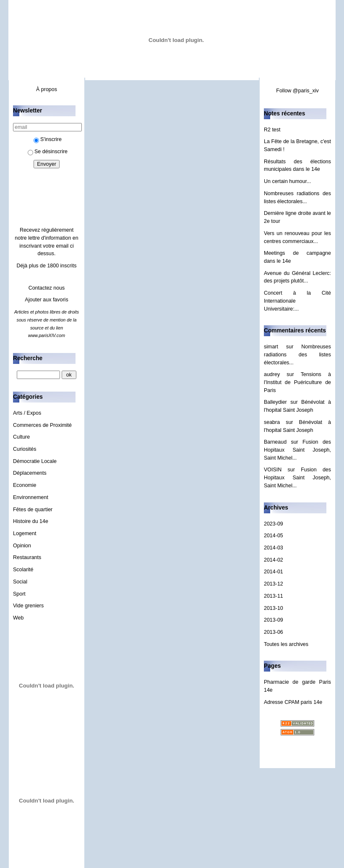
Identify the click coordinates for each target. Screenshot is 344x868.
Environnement (31, 497)
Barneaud (275, 442)
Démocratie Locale (35, 461)
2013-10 (274, 608)
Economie (25, 485)
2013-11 (274, 596)
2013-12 (274, 584)
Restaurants (27, 557)
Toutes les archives (286, 644)
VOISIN (273, 470)
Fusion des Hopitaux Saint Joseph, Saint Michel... (297, 450)
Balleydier (275, 402)
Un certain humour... (287, 181)
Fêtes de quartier (33, 510)
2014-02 (274, 560)
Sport (19, 594)
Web (18, 618)
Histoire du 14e (31, 521)
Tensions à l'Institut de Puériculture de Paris (297, 382)
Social (20, 582)
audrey (272, 374)
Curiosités (25, 449)
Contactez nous (47, 288)
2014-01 (274, 572)
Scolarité (23, 570)
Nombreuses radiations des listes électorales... (297, 354)
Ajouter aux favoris (46, 300)
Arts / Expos (27, 413)
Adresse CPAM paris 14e (293, 702)
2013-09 (274, 620)
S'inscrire (48, 139)
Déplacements (30, 473)
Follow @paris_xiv (297, 91)
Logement (25, 533)
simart (271, 347)
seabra (272, 422)
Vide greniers (28, 606)
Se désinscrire (48, 152)
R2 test (272, 130)
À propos (47, 89)
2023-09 (274, 524)
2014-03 (274, 548)
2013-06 (274, 632)
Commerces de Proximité (42, 425)
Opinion (22, 546)
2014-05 (274, 536)
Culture (21, 437)
